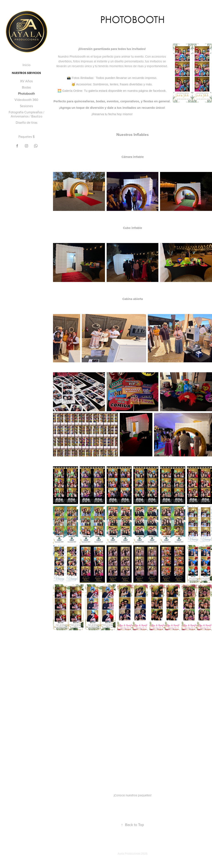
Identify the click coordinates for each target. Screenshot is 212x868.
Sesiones (26, 106)
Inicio (26, 65)
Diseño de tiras (26, 122)
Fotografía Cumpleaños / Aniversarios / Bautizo (26, 114)
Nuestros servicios (26, 73)
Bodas (26, 87)
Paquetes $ (26, 137)
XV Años (26, 81)
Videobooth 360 (26, 100)
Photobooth (26, 93)
